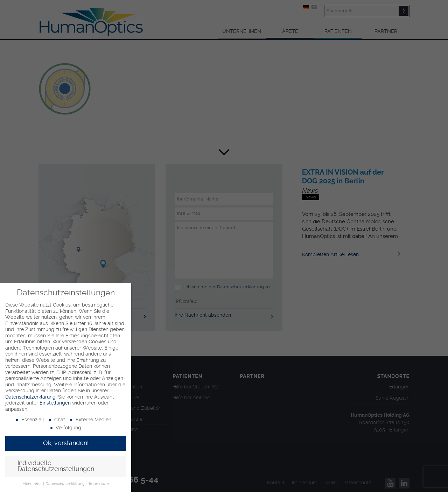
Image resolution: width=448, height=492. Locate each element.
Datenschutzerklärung (30, 397)
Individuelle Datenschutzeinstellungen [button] (56, 466)
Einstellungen (55, 403)
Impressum (99, 484)
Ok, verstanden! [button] (66, 443)
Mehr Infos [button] (32, 484)
